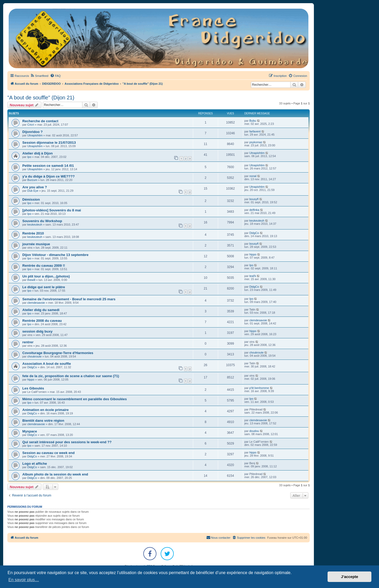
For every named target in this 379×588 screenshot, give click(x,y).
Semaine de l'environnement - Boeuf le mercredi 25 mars (69, 299)
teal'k (253, 276)
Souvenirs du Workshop (42, 221)
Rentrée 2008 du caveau (42, 321)
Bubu (253, 121)
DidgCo (254, 233)
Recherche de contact (40, 121)
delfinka (254, 210)
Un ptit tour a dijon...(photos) (46, 276)
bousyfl (254, 199)
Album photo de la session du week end (55, 474)
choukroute (34, 356)
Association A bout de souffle (47, 364)
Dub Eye (33, 191)
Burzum (32, 180)
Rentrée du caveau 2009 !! (44, 266)
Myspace (30, 431)
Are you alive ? (35, 187)
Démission (31, 199)
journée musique (36, 244)
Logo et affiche (35, 464)
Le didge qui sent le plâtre (44, 287)
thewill (31, 280)
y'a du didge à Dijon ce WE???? (49, 176)
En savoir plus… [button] (24, 580)
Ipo (29, 157)
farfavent (255, 131)
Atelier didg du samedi (41, 310)
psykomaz (256, 142)
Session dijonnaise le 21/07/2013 (49, 143)
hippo (253, 254)
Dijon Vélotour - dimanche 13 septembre (55, 255)
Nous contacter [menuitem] (218, 537)
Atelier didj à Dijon (38, 153)
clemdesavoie (36, 303)
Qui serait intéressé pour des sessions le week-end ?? (67, 442)
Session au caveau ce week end (48, 453)
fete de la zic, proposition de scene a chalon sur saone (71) (71, 376)
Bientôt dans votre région (43, 421)
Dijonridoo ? (33, 132)
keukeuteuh (35, 224)
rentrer (28, 342)
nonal (253, 176)
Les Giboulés (33, 388)
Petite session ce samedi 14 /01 (48, 166)
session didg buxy (37, 331)
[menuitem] (39, 76)
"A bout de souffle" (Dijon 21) (41, 98)
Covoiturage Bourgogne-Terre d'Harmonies (58, 353)
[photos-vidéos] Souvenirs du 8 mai (52, 210)
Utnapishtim (35, 135)
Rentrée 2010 (33, 233)
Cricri (31, 125)
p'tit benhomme (259, 388)
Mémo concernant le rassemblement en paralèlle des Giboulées (75, 399)
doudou (254, 431)
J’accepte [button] (350, 577)
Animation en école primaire (46, 410)
